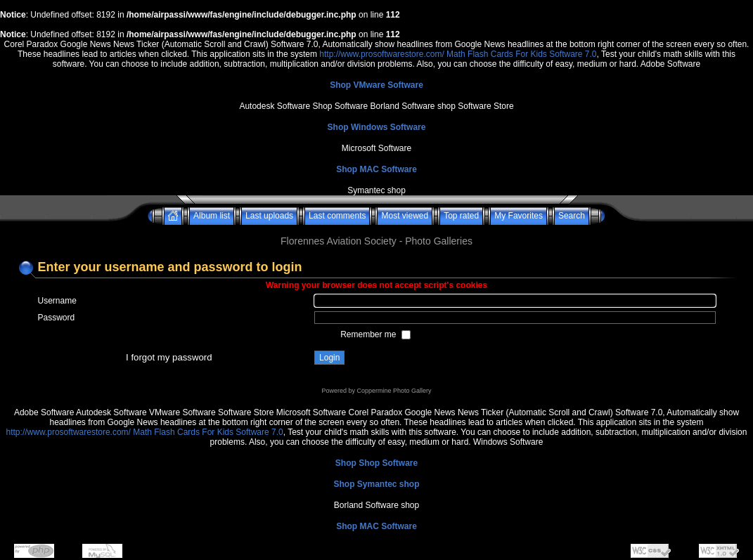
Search (572, 216)
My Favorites (519, 216)
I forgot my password (169, 357)
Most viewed (405, 216)
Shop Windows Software (377, 127)
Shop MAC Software (376, 169)
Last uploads (269, 216)
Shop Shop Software (376, 463)
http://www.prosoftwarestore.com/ (381, 54)
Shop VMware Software (376, 85)
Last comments (337, 216)
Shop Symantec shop (376, 484)
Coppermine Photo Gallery (394, 391)
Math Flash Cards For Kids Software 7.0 (521, 54)
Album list (212, 216)
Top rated (461, 216)
